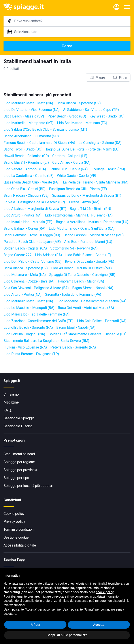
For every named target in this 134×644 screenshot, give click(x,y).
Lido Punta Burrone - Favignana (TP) (31, 354)
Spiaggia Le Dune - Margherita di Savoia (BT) (87, 195)
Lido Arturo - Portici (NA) (23, 215)
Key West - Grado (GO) (107, 116)
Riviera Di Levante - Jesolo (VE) (90, 261)
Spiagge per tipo (16, 478)
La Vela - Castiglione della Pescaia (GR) (34, 202)
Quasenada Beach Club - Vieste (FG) (31, 182)
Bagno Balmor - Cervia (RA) (24, 228)
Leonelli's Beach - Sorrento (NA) (28, 328)
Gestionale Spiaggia (19, 418)
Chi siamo (11, 394)
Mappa (97, 77)
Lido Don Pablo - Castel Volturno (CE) (32, 261)
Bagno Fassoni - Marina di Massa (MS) (94, 235)
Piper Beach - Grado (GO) (67, 116)
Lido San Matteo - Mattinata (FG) (82, 123)
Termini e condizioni (19, 529)
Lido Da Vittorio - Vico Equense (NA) (32, 110)
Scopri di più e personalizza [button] (67, 635)
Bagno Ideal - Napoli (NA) (76, 328)
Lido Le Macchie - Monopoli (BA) (29, 308)
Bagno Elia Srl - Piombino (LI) (26, 162)
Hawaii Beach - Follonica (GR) (26, 156)
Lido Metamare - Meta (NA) (25, 275)
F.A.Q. (8, 410)
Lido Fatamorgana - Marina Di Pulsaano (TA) (79, 215)
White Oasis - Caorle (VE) (76, 176)
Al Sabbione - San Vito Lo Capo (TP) (91, 110)
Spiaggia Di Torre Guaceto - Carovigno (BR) (82, 275)
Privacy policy (14, 522)
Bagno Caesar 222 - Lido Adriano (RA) (33, 255)
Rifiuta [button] (35, 625)
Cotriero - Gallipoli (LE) (70, 156)
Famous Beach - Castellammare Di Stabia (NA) (39, 143)
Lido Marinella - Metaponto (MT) (28, 123)
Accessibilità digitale (20, 545)
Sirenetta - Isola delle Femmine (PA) (73, 294)
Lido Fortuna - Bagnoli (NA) (24, 334)
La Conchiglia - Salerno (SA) (100, 143)
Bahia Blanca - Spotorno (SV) (79, 103)
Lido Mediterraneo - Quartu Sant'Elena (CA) (82, 228)
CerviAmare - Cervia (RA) (71, 162)
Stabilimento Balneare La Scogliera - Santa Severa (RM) (46, 341)
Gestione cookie (16, 537)
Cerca (67, 46)
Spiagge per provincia (20, 470)
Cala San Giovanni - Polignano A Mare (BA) (36, 288)
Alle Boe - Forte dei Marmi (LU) (88, 242)
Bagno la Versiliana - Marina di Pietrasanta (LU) (92, 222)
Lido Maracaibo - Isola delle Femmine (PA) (37, 314)
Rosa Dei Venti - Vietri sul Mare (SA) (86, 308)
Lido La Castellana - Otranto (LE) (28, 176)
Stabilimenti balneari (19, 454)
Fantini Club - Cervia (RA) (69, 169)
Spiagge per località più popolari (28, 486)
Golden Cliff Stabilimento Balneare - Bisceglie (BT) (88, 334)
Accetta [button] (99, 625)
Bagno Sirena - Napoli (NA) (93, 288)
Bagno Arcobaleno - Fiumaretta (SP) (31, 136)
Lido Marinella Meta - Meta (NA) (28, 103)
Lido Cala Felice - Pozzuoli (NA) (102, 321)
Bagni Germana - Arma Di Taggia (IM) (32, 235)
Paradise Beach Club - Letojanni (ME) (32, 242)
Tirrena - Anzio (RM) (84, 202)
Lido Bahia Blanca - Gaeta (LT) (88, 255)
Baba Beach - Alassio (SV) (24, 116)
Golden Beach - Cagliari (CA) (25, 248)
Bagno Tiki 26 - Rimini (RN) (90, 209)
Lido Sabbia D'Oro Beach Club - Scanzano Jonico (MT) (45, 129)
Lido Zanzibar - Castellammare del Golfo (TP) (39, 321)
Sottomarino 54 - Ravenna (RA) (74, 248)
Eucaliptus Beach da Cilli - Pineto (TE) (78, 189)
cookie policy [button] (105, 592)
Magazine (11, 402)
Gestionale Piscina (18, 426)
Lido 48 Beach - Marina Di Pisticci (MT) (81, 268)
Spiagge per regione (19, 462)
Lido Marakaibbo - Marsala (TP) (28, 222)
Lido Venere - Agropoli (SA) (25, 169)
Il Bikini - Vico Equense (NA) (25, 347)
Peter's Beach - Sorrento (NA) (73, 347)
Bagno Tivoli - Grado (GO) (23, 149)
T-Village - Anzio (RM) (108, 169)
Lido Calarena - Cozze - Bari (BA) (29, 281)
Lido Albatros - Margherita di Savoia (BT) (35, 209)
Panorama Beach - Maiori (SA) (81, 281)
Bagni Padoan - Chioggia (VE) (26, 195)
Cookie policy (14, 514)
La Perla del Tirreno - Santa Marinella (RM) (96, 182)
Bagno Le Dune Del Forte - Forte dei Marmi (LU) (83, 149)
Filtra (120, 77)
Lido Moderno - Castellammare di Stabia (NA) (92, 301)
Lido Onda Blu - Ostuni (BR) (25, 189)
